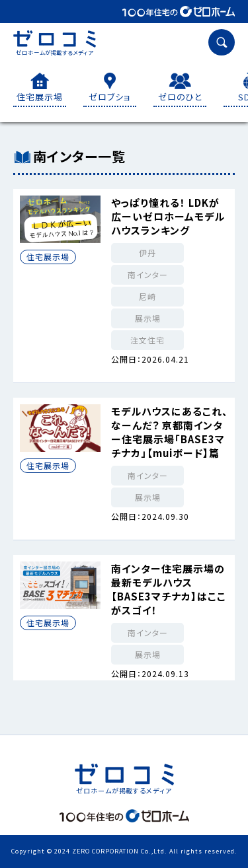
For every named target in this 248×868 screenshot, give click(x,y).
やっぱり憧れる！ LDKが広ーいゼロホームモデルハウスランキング (168, 216)
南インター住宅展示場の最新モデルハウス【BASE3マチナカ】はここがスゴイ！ (168, 589)
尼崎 (147, 296)
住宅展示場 (48, 257)
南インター (148, 274)
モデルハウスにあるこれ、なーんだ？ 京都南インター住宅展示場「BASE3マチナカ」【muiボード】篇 (170, 432)
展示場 (148, 318)
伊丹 (147, 253)
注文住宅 (147, 340)
